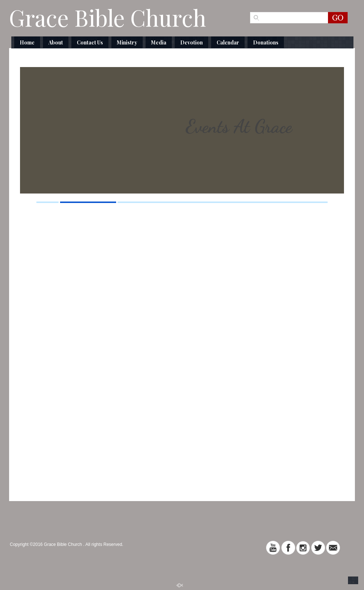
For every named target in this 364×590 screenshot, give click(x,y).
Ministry (127, 42)
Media (159, 42)
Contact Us (90, 42)
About (56, 42)
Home (27, 42)
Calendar (228, 42)
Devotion (191, 42)
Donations (266, 42)
